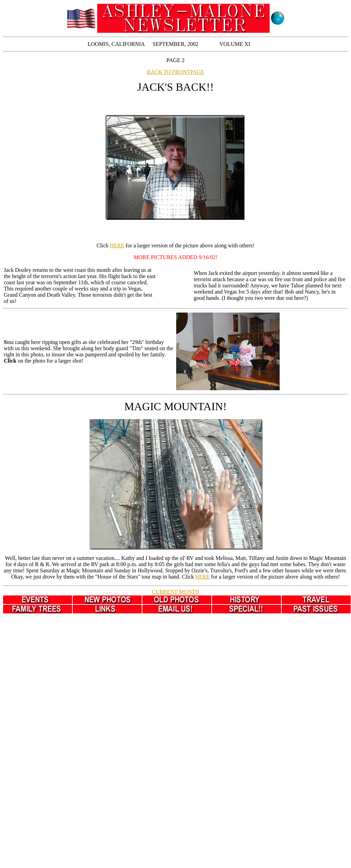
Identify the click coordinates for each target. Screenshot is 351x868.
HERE (117, 245)
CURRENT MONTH (175, 592)
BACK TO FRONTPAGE (175, 72)
